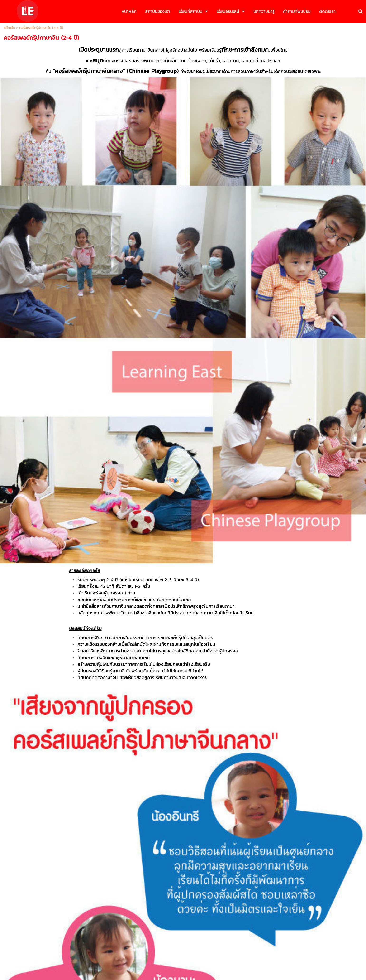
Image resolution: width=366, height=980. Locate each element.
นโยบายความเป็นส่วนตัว (205, 653)
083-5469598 (191, 920)
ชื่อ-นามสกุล (133, 522)
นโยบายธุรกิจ (165, 958)
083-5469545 (167, 920)
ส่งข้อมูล (183, 642)
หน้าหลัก (9, 28)
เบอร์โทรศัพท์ (134, 539)
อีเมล (128, 555)
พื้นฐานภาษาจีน (135, 589)
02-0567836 (215, 920)
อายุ (128, 572)
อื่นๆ (127, 605)
